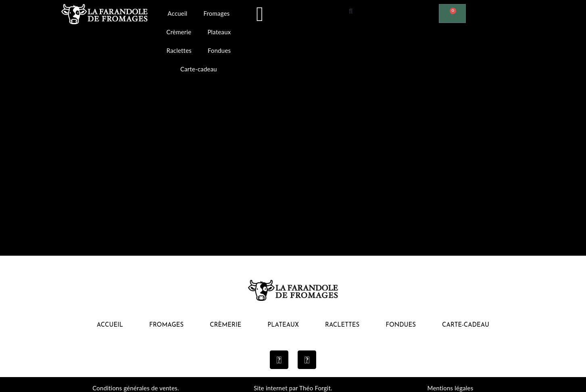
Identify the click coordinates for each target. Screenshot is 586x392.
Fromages (216, 13)
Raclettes (179, 50)
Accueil (178, 13)
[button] (351, 11)
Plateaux (219, 32)
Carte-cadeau (199, 69)
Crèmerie (179, 32)
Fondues (219, 50)
